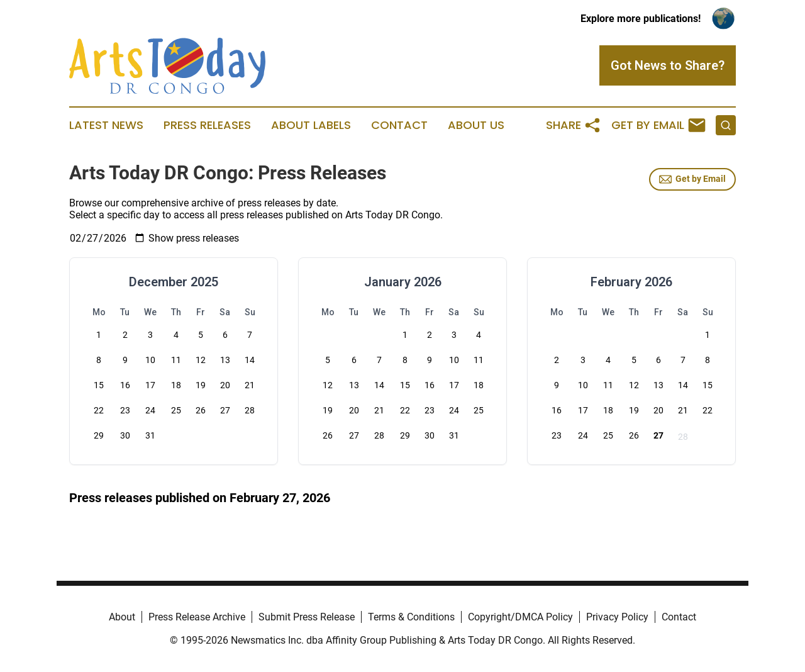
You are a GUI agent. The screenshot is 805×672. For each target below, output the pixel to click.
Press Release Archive (197, 617)
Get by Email (692, 179)
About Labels (311, 125)
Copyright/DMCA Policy (520, 617)
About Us (476, 125)
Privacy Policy (617, 617)
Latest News (106, 125)
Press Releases (207, 125)
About (122, 617)
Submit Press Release (307, 617)
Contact (399, 125)
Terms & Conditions (411, 617)
